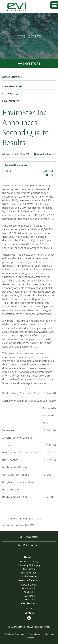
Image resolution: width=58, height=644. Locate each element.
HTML (49, 171)
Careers (29, 608)
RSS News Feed (31, 545)
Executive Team (29, 573)
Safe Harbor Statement (14, 634)
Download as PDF (45, 154)
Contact (29, 613)
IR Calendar (8, 94)
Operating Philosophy (29, 565)
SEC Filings (29, 596)
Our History (29, 569)
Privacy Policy (34, 634)
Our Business (29, 603)
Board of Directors (29, 576)
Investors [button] (29, 63)
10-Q (8, 171)
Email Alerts (9, 101)
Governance (29, 599)
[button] (54, 5)
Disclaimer (49, 634)
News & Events (29, 585)
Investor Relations (29, 580)
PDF (49, 175)
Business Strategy (29, 562)
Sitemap (30, 638)
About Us (29, 557)
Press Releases (10, 86)
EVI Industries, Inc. (20, 627)
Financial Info (29, 588)
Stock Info (29, 592)
